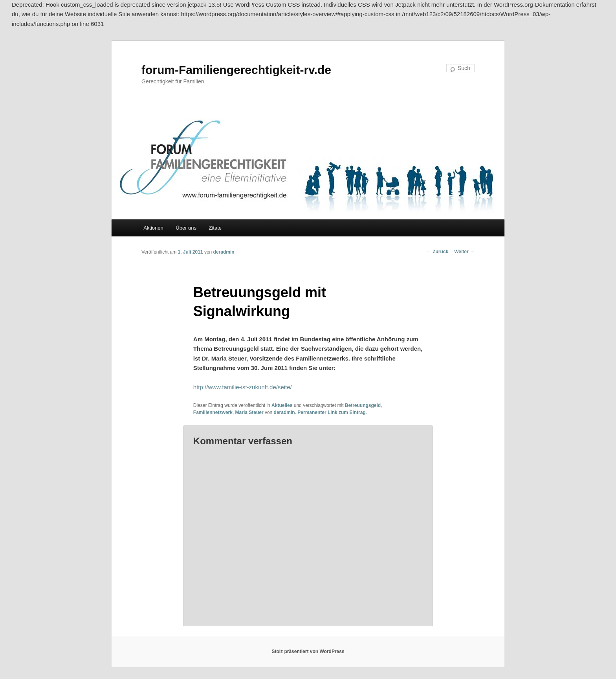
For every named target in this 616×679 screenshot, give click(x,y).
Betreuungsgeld (363, 405)
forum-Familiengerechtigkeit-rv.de (236, 70)
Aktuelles (282, 405)
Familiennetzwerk (213, 412)
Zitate (215, 228)
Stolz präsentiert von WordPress (308, 651)
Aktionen (153, 228)
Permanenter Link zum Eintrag (331, 412)
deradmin (224, 252)
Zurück (437, 252)
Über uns (186, 228)
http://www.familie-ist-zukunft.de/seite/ (243, 387)
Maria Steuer (249, 412)
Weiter (464, 252)
